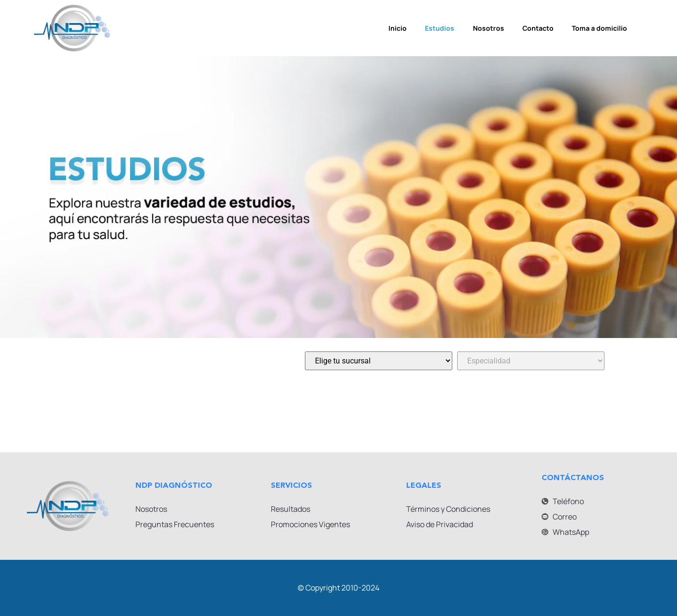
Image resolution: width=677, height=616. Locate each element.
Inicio (396, 28)
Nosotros (489, 28)
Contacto (539, 28)
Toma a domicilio (601, 28)
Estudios (439, 28)
